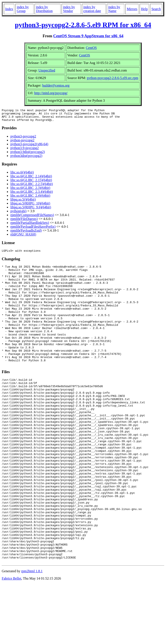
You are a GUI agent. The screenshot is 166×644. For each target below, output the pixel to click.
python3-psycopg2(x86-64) (29, 147)
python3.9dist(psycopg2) (28, 154)
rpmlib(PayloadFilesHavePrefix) (33, 229)
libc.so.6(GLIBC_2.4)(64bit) (30, 198)
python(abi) (18, 214)
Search (156, 9)
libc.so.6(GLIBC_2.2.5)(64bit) (32, 186)
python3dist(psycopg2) (26, 158)
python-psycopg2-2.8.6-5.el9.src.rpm (113, 78)
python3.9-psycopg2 (25, 150)
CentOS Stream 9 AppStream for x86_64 (88, 36)
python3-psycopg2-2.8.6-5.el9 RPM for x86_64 (83, 25)
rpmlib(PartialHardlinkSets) (30, 225)
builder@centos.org (56, 85)
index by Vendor (69, 9)
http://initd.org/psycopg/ (51, 93)
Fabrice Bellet (11, 639)
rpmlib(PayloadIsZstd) (26, 233)
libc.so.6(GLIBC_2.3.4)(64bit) (32, 194)
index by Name (114, 9)
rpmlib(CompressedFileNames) (32, 218)
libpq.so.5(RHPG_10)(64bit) (30, 206)
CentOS (91, 48)
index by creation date (92, 9)
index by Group (23, 9)
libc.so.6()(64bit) (22, 175)
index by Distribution (44, 9)
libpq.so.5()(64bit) (23, 202)
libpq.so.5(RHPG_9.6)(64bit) (31, 210)
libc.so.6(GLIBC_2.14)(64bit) (31, 179)
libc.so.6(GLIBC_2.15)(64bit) (31, 183)
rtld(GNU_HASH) (23, 237)
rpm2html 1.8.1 (32, 631)
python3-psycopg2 (23, 139)
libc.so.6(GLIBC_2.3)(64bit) (30, 190)
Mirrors (132, 9)
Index (9, 9)
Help (144, 9)
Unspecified (47, 70)
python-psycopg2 (22, 143)
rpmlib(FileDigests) (24, 221)
